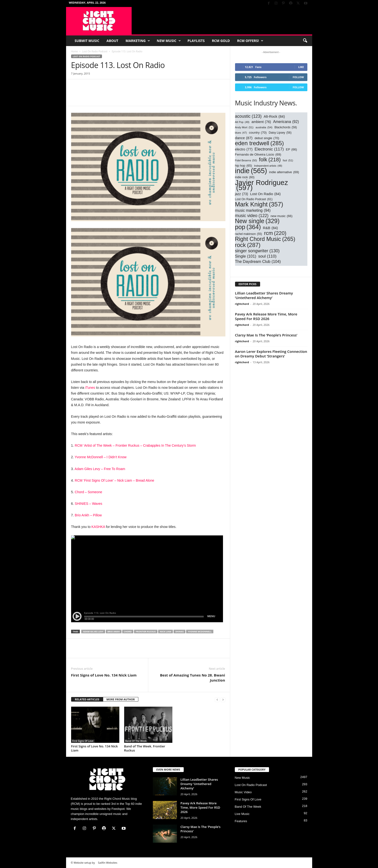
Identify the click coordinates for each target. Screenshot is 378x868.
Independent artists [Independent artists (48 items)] (268, 166)
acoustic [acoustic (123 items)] (248, 116)
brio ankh (114, 632)
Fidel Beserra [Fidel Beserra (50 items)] (246, 161)
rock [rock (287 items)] (248, 245)
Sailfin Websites (108, 863)
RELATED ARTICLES (87, 699)
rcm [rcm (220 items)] (275, 233)
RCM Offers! (250, 41)
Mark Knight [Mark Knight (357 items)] (259, 204)
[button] (305, 41)
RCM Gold (221, 41)
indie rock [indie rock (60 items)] (245, 177)
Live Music (242, 814)
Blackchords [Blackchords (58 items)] (286, 127)
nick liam (165, 632)
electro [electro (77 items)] (244, 149)
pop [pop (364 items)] (248, 227)
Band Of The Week (136, 741)
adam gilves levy (93, 632)
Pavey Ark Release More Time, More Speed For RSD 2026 (266, 316)
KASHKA (98, 527)
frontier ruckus (146, 632)
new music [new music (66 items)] (281, 216)
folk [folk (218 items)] (270, 160)
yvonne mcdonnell (200, 632)
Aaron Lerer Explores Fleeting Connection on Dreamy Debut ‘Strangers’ (271, 354)
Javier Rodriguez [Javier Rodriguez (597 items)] (262, 185)
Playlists (196, 41)
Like (301, 67)
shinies (179, 632)
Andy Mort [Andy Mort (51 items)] (244, 127)
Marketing (138, 41)
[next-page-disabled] (223, 700)
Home (74, 51)
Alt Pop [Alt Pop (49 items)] (242, 122)
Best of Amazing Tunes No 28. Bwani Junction (193, 678)
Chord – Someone (88, 492)
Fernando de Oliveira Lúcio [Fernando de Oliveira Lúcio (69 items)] (258, 154)
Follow (298, 77)
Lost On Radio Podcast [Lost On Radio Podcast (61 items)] (254, 199)
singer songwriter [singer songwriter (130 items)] (257, 251)
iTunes (90, 388)
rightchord (242, 304)
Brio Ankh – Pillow (88, 515)
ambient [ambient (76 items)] (261, 122)
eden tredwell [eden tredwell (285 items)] (260, 143)
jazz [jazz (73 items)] (242, 194)
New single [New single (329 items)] (257, 221)
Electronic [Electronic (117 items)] (269, 149)
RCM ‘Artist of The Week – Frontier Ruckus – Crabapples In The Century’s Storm (135, 445)
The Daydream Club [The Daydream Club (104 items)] (258, 262)
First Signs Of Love (83, 741)
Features (241, 821)
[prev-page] (217, 700)
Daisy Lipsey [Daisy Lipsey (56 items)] (280, 133)
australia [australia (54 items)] (264, 127)
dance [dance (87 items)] (244, 138)
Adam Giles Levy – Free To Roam (100, 469)
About (112, 41)
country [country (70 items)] (258, 133)
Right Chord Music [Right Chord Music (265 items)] (265, 239)
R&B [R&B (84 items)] (270, 228)
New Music (169, 41)
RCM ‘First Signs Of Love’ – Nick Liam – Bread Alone (114, 480)
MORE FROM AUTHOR (121, 699)
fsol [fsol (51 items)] (288, 161)
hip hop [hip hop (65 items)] (244, 166)
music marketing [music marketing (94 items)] (253, 210)
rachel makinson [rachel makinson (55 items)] (249, 234)
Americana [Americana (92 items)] (286, 122)
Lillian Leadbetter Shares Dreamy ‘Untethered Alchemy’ (264, 295)
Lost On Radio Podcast (95, 51)
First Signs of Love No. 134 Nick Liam (104, 675)
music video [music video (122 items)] (252, 216)
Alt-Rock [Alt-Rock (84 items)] (274, 117)
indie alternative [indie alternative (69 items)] (284, 172)
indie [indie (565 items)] (251, 171)
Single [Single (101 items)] (246, 256)
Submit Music (87, 41)
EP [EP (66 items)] (291, 149)
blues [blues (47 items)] (241, 133)
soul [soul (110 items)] (267, 256)
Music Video (243, 792)
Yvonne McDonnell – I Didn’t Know (101, 457)
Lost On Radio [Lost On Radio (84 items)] (266, 194)
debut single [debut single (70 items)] (267, 138)
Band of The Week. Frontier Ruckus (145, 748)
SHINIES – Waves (88, 504)
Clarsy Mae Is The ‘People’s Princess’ (266, 335)
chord (128, 632)
